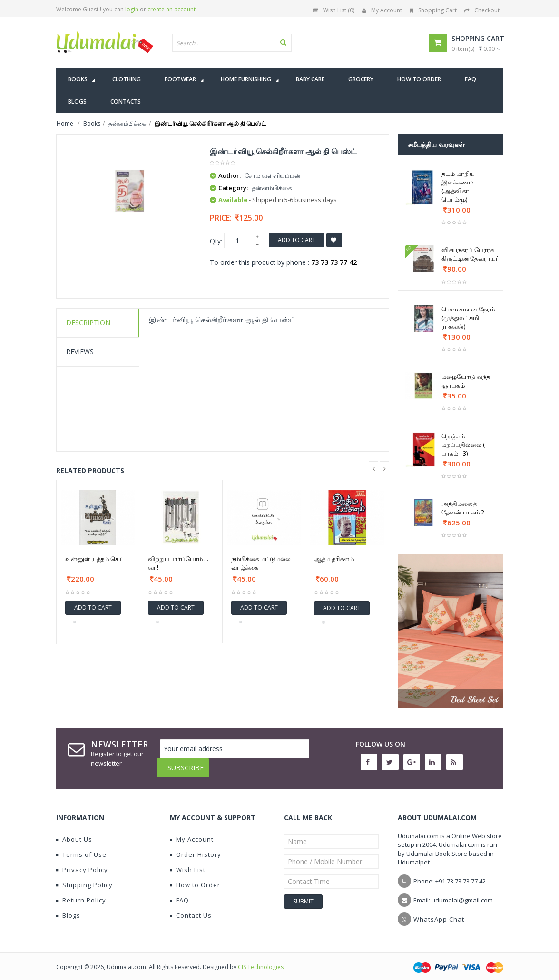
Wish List (188, 863)
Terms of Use (81, 847)
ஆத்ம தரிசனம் (334, 559)
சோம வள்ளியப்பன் (273, 175)
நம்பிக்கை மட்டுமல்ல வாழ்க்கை (261, 563)
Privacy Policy (82, 863)
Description (88, 323)
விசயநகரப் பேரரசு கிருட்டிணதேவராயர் (470, 254)
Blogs (68, 908)
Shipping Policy (84, 878)
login (132, 9)
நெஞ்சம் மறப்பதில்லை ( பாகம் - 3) (463, 445)
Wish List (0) (334, 10)
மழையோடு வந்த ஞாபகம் (466, 381)
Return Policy (81, 893)
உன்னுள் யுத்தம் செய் (94, 559)
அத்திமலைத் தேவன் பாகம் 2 (463, 508)
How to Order (195, 878)
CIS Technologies (261, 960)
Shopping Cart (433, 10)
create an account (172, 9)
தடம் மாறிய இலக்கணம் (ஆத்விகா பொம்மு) (458, 186)
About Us (74, 832)
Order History (196, 847)
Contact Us (191, 908)
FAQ (179, 893)
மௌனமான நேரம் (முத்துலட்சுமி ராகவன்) (468, 318)
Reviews (80, 352)
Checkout (482, 10)
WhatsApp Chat (439, 912)
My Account (382, 10)
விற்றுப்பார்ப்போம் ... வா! (178, 563)
